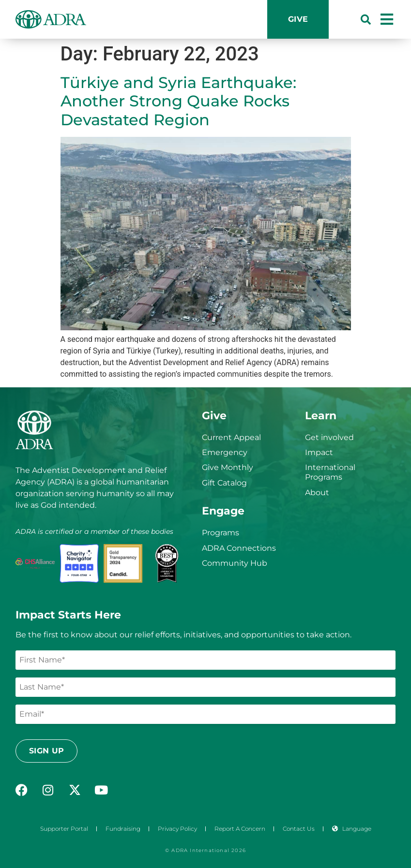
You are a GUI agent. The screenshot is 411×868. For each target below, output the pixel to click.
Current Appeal (231, 437)
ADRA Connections (239, 548)
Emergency (225, 452)
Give (298, 19)
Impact (319, 452)
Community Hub (235, 563)
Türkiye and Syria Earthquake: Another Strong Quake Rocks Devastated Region (178, 101)
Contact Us (299, 829)
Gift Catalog (224, 483)
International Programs (330, 472)
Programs (221, 533)
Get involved (329, 437)
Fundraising (123, 829)
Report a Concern (240, 829)
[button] (366, 20)
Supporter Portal (64, 829)
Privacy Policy (177, 829)
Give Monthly (228, 467)
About (317, 493)
